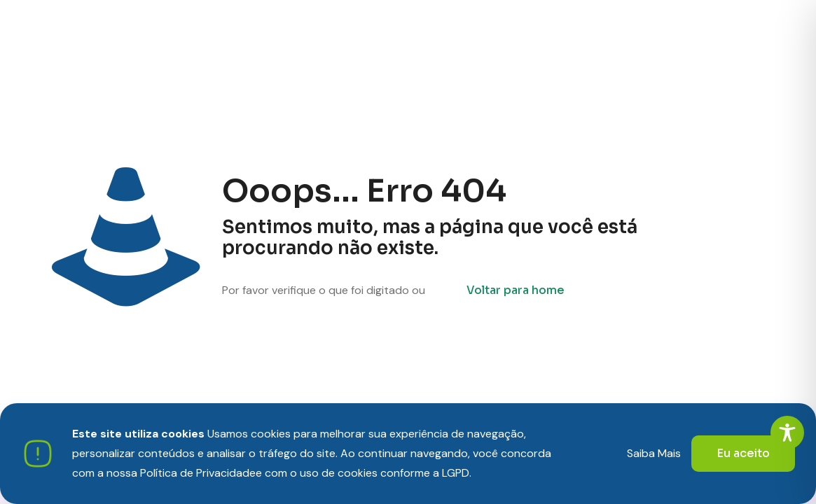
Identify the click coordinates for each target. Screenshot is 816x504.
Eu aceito (743, 453)
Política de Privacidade (198, 473)
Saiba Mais (654, 453)
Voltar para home (516, 290)
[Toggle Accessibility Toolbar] (787, 433)
